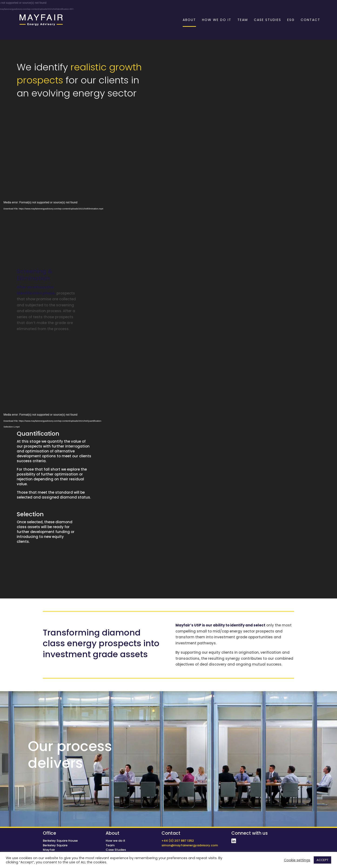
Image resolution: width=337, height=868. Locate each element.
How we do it (115, 841)
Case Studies (116, 850)
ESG (291, 20)
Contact (171, 833)
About (113, 833)
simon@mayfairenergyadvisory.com (190, 845)
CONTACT (310, 20)
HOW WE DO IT (217, 20)
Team (110, 845)
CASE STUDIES (268, 20)
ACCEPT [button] (322, 860)
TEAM (243, 20)
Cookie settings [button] (297, 860)
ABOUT (189, 20)
